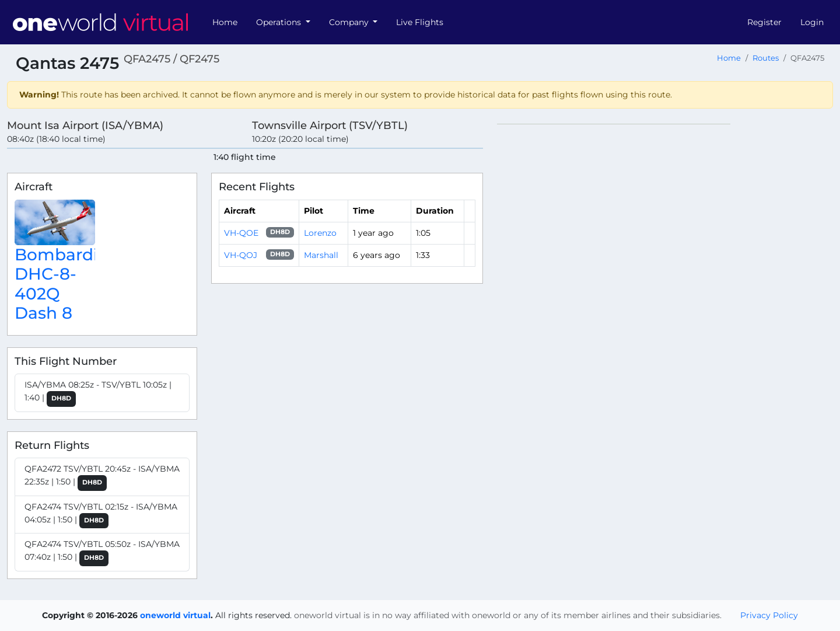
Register (764, 22)
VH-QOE (241, 233)
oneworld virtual (175, 615)
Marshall (321, 255)
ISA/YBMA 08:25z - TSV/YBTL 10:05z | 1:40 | (98, 393)
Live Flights (420, 22)
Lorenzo (320, 233)
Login (812, 22)
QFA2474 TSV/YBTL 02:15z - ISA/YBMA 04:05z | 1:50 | (101, 515)
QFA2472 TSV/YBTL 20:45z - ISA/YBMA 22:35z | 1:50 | (102, 477)
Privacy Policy (769, 615)
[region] (665, 299)
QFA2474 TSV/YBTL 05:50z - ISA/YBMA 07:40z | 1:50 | (102, 552)
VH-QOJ (241, 255)
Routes (766, 58)
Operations (280, 22)
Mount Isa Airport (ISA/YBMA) (85, 125)
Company (350, 22)
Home (225, 22)
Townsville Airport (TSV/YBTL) (330, 125)
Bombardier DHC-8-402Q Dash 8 (64, 284)
